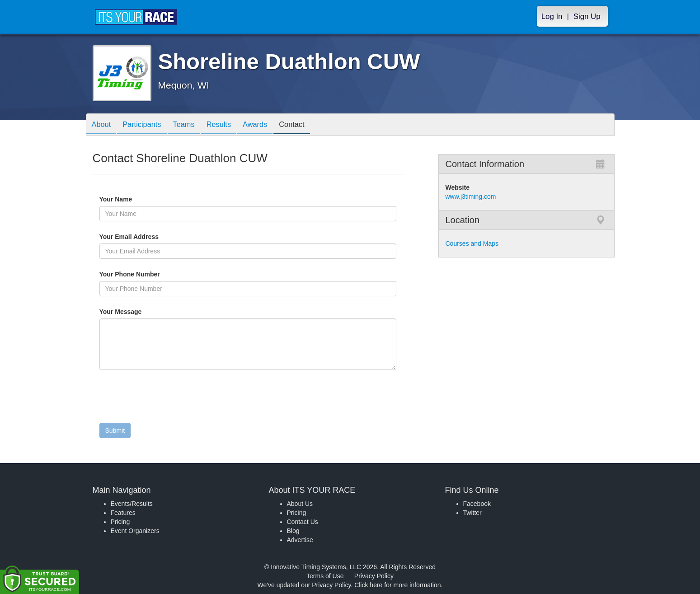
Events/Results (132, 504)
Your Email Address (164, 237)
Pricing (120, 522)
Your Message (136, 312)
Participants (147, 125)
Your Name (131, 199)
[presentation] (168, 398)
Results (230, 125)
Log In (552, 16)
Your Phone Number (130, 274)
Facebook (477, 504)
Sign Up (587, 16)
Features (123, 513)
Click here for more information (397, 585)
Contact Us (303, 522)
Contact (310, 125)
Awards (270, 125)
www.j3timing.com (471, 196)
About (103, 125)
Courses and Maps (472, 243)
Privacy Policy (374, 576)
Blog (293, 531)
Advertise (300, 540)
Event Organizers (135, 531)
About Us (300, 504)
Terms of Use (325, 576)
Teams (192, 125)
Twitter (472, 513)
